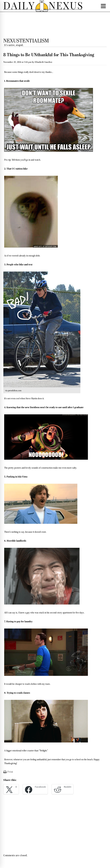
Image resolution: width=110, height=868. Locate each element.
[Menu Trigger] (103, 6)
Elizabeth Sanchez (44, 62)
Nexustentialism (26, 41)
